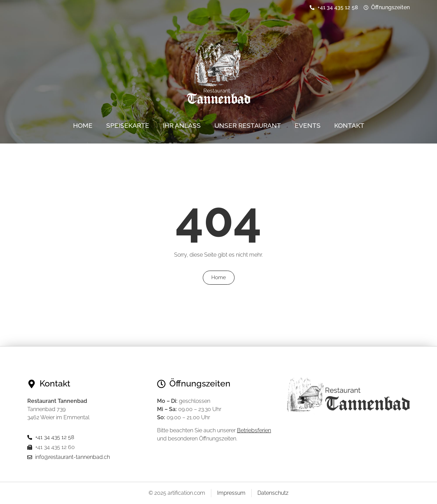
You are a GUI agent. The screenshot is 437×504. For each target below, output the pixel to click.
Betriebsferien (254, 430)
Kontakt (349, 125)
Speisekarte (128, 125)
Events (308, 125)
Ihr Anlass (182, 125)
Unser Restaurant (248, 125)
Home (83, 125)
